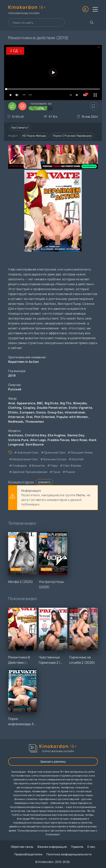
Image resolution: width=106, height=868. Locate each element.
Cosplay (29, 408)
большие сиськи (55, 459)
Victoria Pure (18, 440)
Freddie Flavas (58, 440)
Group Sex (55, 412)
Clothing (15, 408)
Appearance (26, 403)
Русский (15, 389)
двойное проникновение (30, 472)
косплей (78, 459)
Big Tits (66, 403)
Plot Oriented (45, 417)
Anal (12, 403)
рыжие (70, 472)
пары (54, 465)
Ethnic (13, 412)
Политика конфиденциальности (69, 854)
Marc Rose (79, 440)
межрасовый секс (25, 459)
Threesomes (34, 422)
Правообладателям (28, 854)
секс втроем (72, 465)
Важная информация (52, 847)
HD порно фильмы (34, 136)
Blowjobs (80, 403)
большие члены (82, 452)
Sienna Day (76, 435)
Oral (29, 417)
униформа (19, 465)
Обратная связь (22, 847)
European (27, 412)
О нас (91, 847)
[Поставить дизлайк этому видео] (22, 106)
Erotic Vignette (81, 408)
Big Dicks (52, 403)
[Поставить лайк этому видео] (12, 106)
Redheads (16, 422)
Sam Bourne (35, 444)
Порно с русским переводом (72, 136)
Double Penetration (52, 408)
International (75, 412)
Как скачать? (20, 127)
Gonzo (41, 412)
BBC (40, 403)
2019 (12, 376)
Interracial (16, 417)
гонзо (57, 472)
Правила (77, 847)
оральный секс (55, 452)
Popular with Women (72, 417)
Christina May (35, 435)
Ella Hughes (57, 435)
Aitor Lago (38, 440)
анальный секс (28, 452)
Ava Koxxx (16, 435)
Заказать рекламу (53, 761)
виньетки (39, 465)
